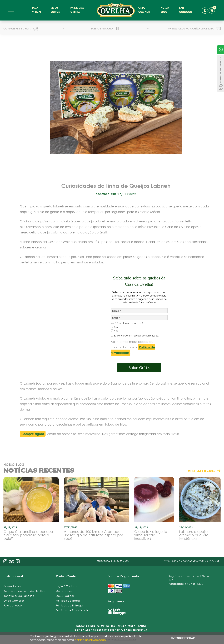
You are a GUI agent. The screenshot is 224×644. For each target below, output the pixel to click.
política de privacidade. (91, 640)
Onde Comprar (14, 600)
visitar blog (201, 470)
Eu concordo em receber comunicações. (135, 335)
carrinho (212, 10)
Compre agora (33, 433)
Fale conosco (13, 604)
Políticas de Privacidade (72, 609)
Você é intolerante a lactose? (127, 322)
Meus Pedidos (65, 595)
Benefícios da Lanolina (19, 595)
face (18, 560)
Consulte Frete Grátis (220, 73)
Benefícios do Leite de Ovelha (24, 590)
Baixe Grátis (139, 367)
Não (115, 330)
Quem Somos (12, 585)
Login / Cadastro (67, 585)
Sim (114, 326)
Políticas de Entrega (69, 604)
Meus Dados (64, 590)
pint (12, 561)
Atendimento (220, 50)
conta (205, 11)
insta (5, 560)
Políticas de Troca (68, 600)
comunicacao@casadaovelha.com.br (192, 560)
